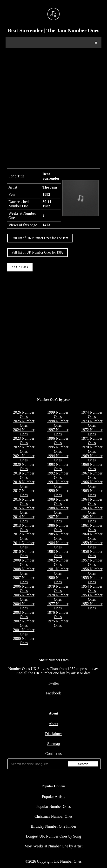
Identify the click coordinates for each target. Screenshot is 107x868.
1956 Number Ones (92, 571)
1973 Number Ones (92, 423)
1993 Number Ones (58, 467)
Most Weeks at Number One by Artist (53, 846)
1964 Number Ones (92, 501)
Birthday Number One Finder (54, 826)
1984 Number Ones (58, 545)
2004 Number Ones (24, 606)
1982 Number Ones (58, 562)
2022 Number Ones (24, 449)
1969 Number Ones (92, 458)
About (53, 724)
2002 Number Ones (24, 623)
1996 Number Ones (58, 441)
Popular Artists (53, 797)
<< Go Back (20, 267)
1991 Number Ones (58, 484)
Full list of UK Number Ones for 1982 (37, 252)
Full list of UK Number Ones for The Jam (40, 238)
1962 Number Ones (92, 519)
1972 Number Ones (92, 432)
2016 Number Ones (24, 501)
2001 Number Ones (24, 632)
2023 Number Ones (24, 441)
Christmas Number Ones (53, 816)
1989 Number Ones (58, 501)
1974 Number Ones (92, 414)
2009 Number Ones (24, 562)
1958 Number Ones (92, 554)
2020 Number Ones (24, 467)
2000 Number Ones (24, 641)
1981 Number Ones (58, 571)
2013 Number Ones (24, 528)
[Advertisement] (53, 108)
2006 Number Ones (24, 588)
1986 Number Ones (58, 528)
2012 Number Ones (24, 536)
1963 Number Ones (92, 510)
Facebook (53, 693)
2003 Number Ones (24, 615)
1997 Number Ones (58, 432)
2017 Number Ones (24, 493)
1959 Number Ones (92, 545)
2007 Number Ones (24, 580)
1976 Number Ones (58, 615)
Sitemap (53, 744)
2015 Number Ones (24, 510)
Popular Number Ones (53, 806)
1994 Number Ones (58, 458)
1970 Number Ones (92, 449)
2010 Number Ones (24, 554)
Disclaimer (53, 734)
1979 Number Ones (58, 588)
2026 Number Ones (24, 414)
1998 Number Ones (58, 423)
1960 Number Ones (92, 536)
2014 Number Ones (24, 519)
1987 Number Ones (58, 519)
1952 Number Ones (92, 606)
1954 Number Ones (92, 588)
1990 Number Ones (58, 493)
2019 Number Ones (24, 475)
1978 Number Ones (58, 597)
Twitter (53, 683)
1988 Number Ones (58, 510)
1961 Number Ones (92, 528)
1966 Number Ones (92, 484)
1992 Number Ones (58, 475)
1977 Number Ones (58, 606)
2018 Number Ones (24, 484)
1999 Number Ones (58, 414)
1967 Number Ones (92, 475)
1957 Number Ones (92, 562)
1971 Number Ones (92, 441)
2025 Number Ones (24, 423)
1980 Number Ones (58, 580)
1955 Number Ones (92, 580)
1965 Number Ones (92, 493)
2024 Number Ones (24, 432)
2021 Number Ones (24, 458)
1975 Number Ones (58, 623)
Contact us (53, 754)
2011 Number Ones (24, 545)
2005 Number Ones (24, 597)
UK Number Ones (67, 861)
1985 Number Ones (58, 536)
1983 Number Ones (58, 554)
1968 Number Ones (92, 467)
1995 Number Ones (58, 449)
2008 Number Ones (24, 571)
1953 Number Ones (92, 597)
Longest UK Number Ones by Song (54, 836)
